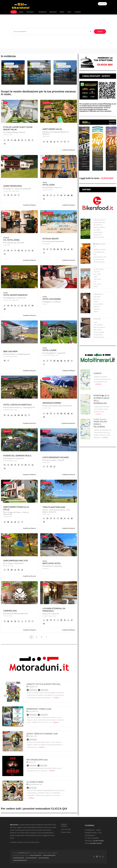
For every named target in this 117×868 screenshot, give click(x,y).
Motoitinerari (43, 12)
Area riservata (66, 829)
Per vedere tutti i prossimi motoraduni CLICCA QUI (34, 809)
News (69, 12)
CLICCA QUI (107, 178)
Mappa (21, 12)
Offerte (62, 12)
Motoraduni (30, 12)
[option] (13, 72)
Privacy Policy (66, 832)
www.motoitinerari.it (49, 855)
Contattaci (78, 12)
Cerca (100, 31)
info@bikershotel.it (96, 843)
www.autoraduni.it (31, 858)
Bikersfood (53, 12)
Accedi (102, 4)
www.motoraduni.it (35, 855)
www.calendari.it (44, 858)
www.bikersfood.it (18, 858)
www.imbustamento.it (20, 860)
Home (14, 12)
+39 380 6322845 (98, 841)
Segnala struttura (64, 825)
